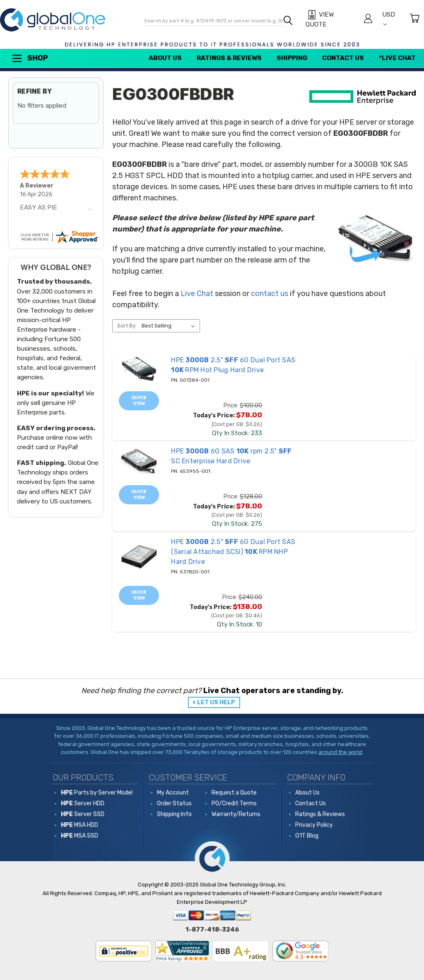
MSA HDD (79, 825)
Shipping (292, 58)
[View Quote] (330, 20)
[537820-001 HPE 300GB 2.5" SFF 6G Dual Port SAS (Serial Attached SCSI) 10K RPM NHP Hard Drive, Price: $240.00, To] (139, 557)
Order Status (174, 803)
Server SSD (83, 814)
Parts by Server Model (97, 793)
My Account (173, 793)
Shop (29, 58)
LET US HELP (216, 702)
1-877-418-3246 (212, 929)
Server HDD (83, 803)
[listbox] (170, 326)
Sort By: (127, 326)
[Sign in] (368, 20)
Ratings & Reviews (229, 58)
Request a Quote (234, 793)
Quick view (139, 401)
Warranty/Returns (236, 814)
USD (389, 18)
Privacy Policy (314, 825)
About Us (165, 58)
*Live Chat (397, 58)
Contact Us (343, 58)
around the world (340, 752)
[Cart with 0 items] (414, 20)
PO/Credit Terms (234, 803)
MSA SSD (79, 836)
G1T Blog (307, 836)
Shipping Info (174, 814)
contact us (270, 294)
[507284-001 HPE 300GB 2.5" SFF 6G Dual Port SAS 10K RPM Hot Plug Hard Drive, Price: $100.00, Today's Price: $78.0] (139, 369)
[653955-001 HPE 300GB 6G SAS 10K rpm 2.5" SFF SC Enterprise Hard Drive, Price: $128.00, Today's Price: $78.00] (139, 461)
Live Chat (197, 294)
